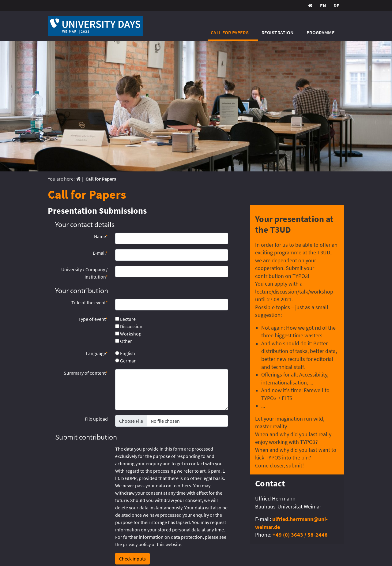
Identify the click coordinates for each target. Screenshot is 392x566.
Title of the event (90, 302)
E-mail (100, 253)
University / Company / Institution (85, 273)
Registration (278, 32)
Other (124, 341)
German (126, 361)
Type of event (93, 319)
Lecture (125, 319)
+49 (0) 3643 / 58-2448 (300, 535)
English (125, 353)
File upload (96, 419)
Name (101, 236)
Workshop (128, 334)
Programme (320, 32)
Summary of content (86, 373)
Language (97, 353)
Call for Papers (230, 32)
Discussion (129, 326)
